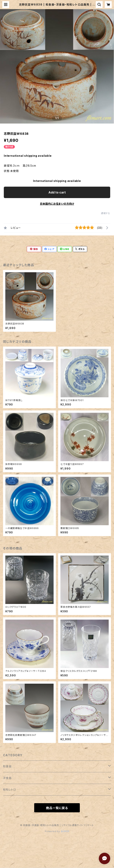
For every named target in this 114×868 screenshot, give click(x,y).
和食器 (7, 766)
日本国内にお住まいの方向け (57, 204)
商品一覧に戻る (57, 808)
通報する (106, 213)
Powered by (57, 831)
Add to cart (57, 192)
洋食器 (7, 778)
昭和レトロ (10, 790)
